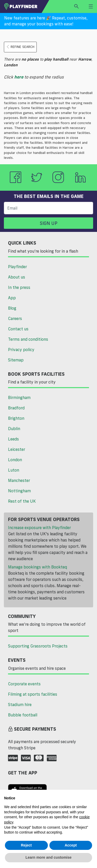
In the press (19, 287)
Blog (12, 308)
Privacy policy (21, 350)
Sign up (49, 223)
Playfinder (17, 267)
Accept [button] (71, 845)
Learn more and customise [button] (48, 857)
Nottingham (19, 491)
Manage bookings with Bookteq (38, 567)
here (19, 77)
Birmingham (19, 397)
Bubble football (23, 715)
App (12, 298)
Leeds (13, 439)
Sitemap (16, 360)
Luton (14, 470)
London (15, 460)
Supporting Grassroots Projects (38, 646)
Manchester (19, 480)
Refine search (20, 47)
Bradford (16, 408)
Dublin (14, 429)
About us (17, 277)
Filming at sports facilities (33, 694)
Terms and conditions (28, 339)
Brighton (16, 418)
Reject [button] (26, 845)
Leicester (17, 449)
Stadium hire (20, 705)
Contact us (18, 329)
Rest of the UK (22, 501)
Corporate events (24, 684)
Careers (15, 318)
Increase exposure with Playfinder (39, 528)
